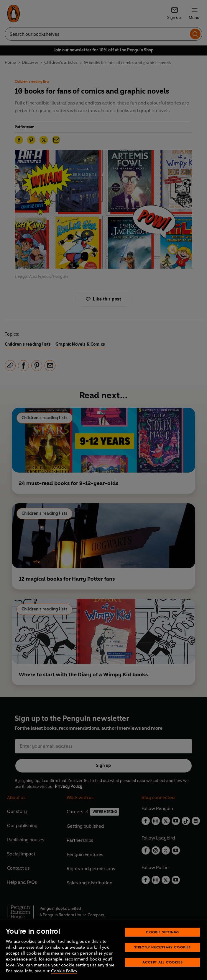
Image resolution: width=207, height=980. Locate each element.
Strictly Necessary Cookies (163, 947)
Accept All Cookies (163, 962)
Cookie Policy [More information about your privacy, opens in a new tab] (64, 971)
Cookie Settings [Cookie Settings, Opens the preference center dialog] (162, 932)
